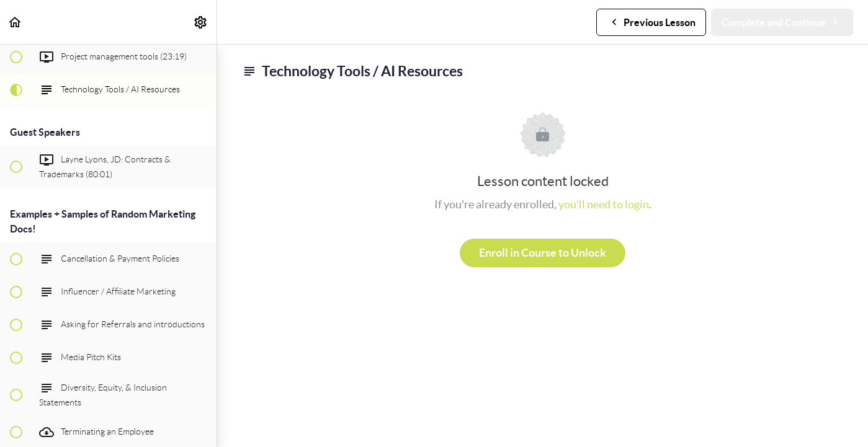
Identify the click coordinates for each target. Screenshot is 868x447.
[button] (16, 22)
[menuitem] (201, 22)
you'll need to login (604, 204)
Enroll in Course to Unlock (543, 253)
